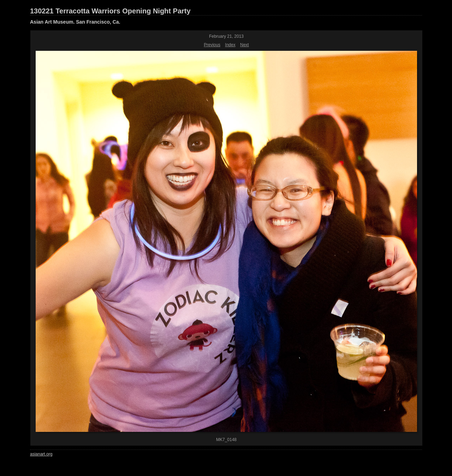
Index (230, 45)
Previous (212, 45)
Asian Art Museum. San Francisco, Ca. (75, 22)
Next (245, 45)
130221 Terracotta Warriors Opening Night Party (110, 11)
